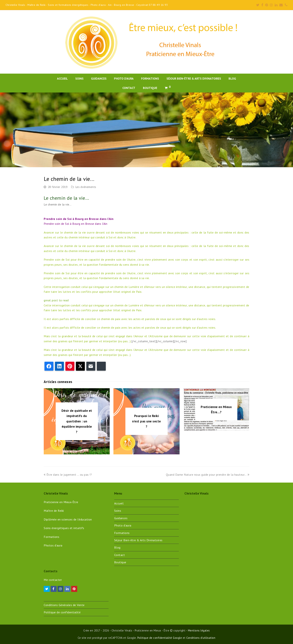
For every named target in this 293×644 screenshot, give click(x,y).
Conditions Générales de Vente (64, 605)
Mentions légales (199, 630)
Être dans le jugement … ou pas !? (68, 475)
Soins (118, 511)
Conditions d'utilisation (201, 638)
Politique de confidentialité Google (160, 638)
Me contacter (53, 580)
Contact (120, 555)
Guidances (121, 518)
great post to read (56, 300)
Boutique (120, 562)
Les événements (86, 187)
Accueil (119, 503)
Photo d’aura (123, 525)
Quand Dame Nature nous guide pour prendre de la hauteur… (208, 475)
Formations (122, 533)
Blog (117, 547)
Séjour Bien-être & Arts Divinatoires (138, 540)
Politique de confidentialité (62, 612)
